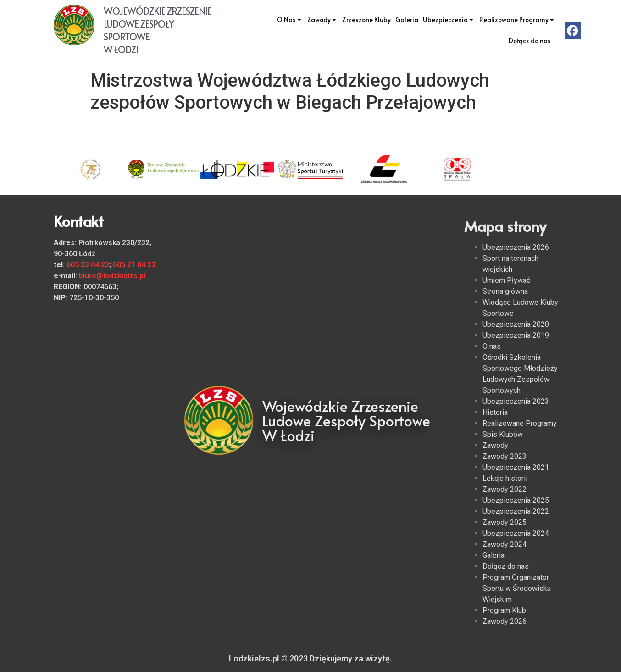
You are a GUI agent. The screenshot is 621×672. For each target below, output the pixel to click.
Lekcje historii (505, 478)
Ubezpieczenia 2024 (516, 533)
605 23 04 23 (88, 265)
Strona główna (505, 291)
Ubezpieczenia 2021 (516, 467)
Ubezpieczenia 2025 (516, 500)
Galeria (407, 19)
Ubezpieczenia (449, 20)
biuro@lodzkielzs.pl (112, 276)
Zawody (322, 20)
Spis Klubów (503, 434)
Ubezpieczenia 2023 (516, 401)
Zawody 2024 (505, 544)
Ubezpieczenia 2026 (516, 247)
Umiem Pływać (506, 280)
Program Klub (504, 610)
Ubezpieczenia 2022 (516, 511)
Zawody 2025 (505, 522)
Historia (495, 412)
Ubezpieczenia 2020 (516, 324)
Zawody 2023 (505, 456)
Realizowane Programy (517, 20)
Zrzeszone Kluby (366, 19)
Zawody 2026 (505, 621)
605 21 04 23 (134, 265)
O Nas (290, 20)
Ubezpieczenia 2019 (516, 335)
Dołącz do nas (530, 41)
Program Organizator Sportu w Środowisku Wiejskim (517, 588)
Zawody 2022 (505, 489)
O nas (492, 346)
